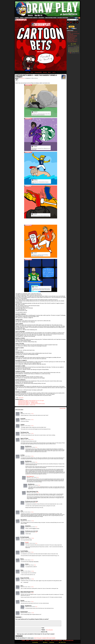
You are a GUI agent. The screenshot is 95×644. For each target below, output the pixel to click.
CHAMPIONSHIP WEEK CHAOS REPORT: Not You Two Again (31, 401)
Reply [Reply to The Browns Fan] (33, 433)
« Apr (70, 53)
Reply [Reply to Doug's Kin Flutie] (33, 579)
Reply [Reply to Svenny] (35, 565)
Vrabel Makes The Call (71, 37)
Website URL (44, 632)
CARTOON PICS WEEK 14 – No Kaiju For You (28, 402)
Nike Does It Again (71, 40)
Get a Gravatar (49, 630)
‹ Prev (32, 72)
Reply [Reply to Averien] (33, 601)
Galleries (41, 18)
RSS (79, 18)
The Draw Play (48, 9)
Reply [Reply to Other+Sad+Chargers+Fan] (38, 492)
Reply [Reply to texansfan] (33, 420)
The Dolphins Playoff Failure (72, 41)
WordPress (45, 642)
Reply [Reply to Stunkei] (36, 543)
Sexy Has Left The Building (72, 35)
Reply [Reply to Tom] (33, 414)
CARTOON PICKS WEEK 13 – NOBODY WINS (28, 403)
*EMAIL (47, 630)
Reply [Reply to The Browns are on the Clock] (36, 502)
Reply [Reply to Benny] (33, 560)
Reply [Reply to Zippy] (33, 571)
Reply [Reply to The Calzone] (33, 521)
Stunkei (27, 542)
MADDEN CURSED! (71, 38)
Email (78, 18)
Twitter (76, 18)
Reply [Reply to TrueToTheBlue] (33, 552)
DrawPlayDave (22, 78)
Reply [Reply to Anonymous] (36, 527)
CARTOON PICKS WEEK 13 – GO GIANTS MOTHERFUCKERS (31, 404)
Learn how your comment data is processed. (45, 638)
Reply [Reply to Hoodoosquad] (33, 613)
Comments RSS (63, 408)
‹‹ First (27, 72)
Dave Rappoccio (30, 476)
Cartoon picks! (21, 398)
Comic (17, 18)
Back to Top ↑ (64, 642)
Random (45, 72)
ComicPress (52, 642)
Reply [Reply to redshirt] (33, 426)
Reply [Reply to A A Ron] (33, 456)
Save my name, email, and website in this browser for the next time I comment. (36, 634)
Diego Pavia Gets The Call (72, 36)
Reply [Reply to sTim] (33, 512)
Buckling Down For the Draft (72, 39)
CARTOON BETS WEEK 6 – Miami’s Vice (27, 405)
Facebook (74, 18)
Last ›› (54, 72)
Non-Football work (51, 18)
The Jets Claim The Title (72, 42)
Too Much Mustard (63, 18)
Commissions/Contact (31, 18)
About (22, 18)
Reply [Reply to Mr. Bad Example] (33, 538)
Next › (50, 72)
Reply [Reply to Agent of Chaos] (33, 439)
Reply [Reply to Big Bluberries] (36, 447)
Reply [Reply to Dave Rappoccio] (38, 477)
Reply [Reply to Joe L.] (33, 587)
